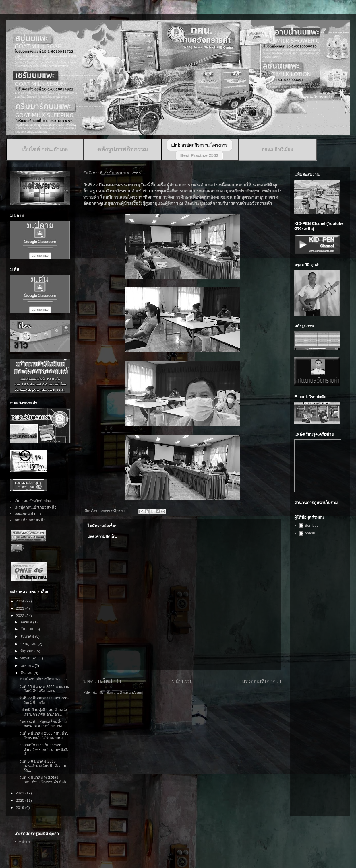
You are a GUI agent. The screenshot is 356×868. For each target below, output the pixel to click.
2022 (21, 616)
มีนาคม (27, 673)
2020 (21, 800)
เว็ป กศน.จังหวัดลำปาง (33, 501)
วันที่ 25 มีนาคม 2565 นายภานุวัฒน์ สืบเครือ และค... (44, 689)
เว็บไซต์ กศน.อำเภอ (45, 149)
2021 (21, 793)
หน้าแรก (182, 681)
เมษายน (28, 666)
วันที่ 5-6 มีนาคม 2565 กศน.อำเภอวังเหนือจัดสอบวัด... (43, 766)
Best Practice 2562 (199, 155)
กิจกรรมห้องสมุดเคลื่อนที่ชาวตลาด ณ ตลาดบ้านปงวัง (43, 724)
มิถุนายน (28, 651)
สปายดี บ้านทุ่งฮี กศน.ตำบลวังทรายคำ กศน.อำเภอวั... (43, 712)
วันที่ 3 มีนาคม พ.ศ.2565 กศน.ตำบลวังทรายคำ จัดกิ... (44, 780)
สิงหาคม (28, 636)
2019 (21, 808)
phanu (310, 533)
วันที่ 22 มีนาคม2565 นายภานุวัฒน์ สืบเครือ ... (44, 700)
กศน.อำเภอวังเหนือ (30, 520)
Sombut (311, 525)
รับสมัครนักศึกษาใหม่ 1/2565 (43, 679)
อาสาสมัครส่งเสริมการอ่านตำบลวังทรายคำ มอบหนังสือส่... (44, 750)
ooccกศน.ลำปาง (28, 514)
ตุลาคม (27, 622)
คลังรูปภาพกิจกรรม (122, 149)
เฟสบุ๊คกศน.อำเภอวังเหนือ (36, 507)
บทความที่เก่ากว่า (262, 681)
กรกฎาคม (29, 644)
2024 (21, 601)
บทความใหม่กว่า (102, 681)
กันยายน (28, 629)
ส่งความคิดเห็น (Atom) (125, 693)
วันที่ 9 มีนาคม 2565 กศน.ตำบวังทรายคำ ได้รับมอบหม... (44, 736)
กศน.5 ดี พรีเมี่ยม (278, 149)
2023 (21, 608)
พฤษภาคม (30, 658)
